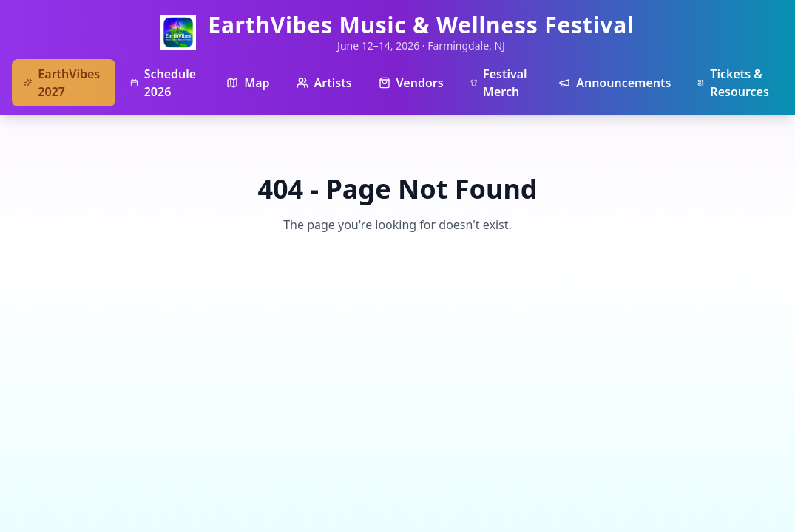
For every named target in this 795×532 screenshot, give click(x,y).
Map (248, 83)
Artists (324, 83)
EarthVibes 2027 (62, 83)
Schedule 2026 (163, 83)
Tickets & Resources (733, 83)
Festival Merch (499, 83)
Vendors (411, 83)
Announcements (615, 83)
